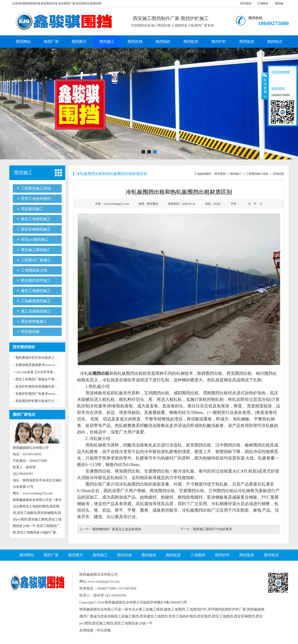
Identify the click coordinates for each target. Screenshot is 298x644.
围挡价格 (135, 42)
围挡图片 (79, 42)
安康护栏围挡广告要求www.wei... (39, 394)
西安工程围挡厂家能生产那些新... (39, 379)
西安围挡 (246, 3)
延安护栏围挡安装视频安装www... (40, 387)
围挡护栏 (219, 42)
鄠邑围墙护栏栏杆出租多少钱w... (39, 358)
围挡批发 (247, 42)
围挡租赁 (191, 42)
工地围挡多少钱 (34, 270)
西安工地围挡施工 (36, 219)
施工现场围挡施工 (36, 311)
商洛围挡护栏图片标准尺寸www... (40, 401)
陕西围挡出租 (210, 373)
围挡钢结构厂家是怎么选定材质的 (117, 529)
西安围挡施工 (32, 209)
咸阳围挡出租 (186, 393)
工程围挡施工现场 (36, 188)
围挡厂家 (51, 42)
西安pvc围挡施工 (35, 240)
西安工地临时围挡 (36, 199)
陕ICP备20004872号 (172, 602)
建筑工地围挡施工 (36, 291)
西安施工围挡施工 (36, 250)
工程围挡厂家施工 (36, 260)
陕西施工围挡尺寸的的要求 (213, 529)
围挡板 (279, 3)
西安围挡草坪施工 (36, 280)
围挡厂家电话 (24, 414)
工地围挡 (263, 3)
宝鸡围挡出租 (157, 393)
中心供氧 (104, 630)
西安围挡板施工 (34, 321)
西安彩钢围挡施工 (36, 229)
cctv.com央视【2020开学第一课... (39, 372)
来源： (148, 204)
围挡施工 (107, 42)
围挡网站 (23, 42)
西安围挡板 (30, 332)
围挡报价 (163, 42)
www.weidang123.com (117, 204)
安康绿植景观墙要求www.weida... (39, 365)
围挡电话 (275, 42)
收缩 (265, 86)
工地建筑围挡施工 (36, 301)
